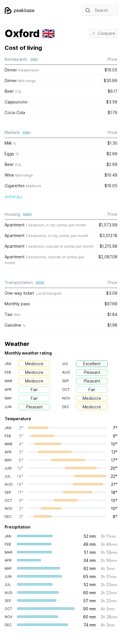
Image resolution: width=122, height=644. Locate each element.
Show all (14, 197)
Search (96, 10)
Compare (103, 33)
